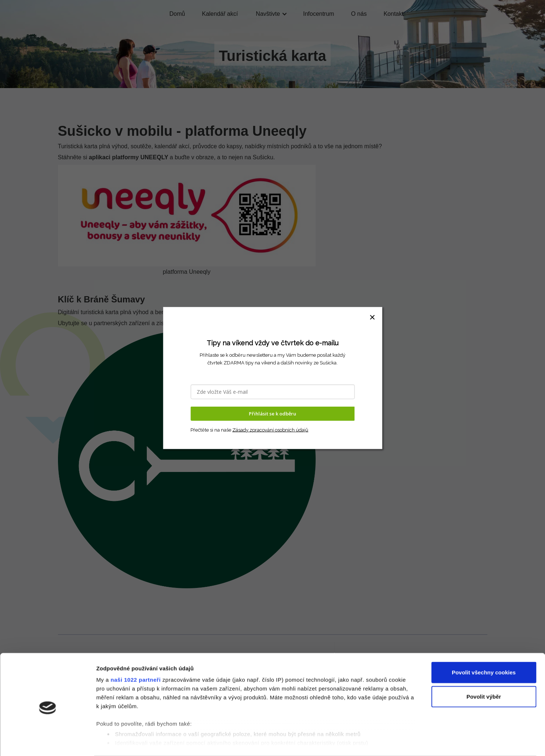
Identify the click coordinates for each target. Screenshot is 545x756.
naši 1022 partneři (136, 651)
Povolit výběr (484, 668)
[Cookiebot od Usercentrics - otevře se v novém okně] (48, 742)
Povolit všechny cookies (484, 644)
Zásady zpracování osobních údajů (270, 430)
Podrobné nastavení (394, 742)
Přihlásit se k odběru (272, 414)
